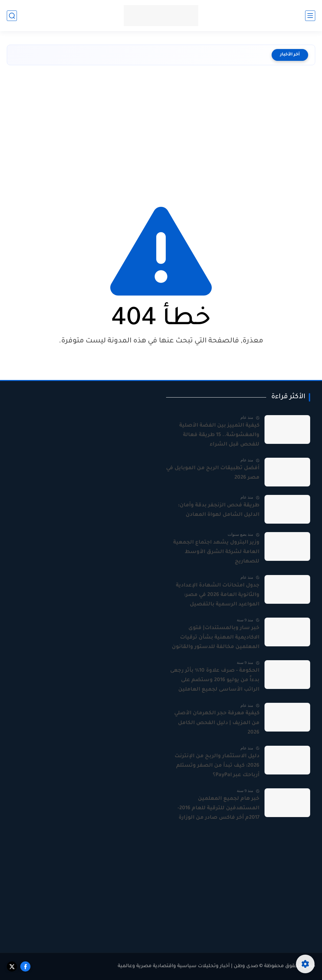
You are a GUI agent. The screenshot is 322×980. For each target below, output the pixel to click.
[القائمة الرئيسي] (310, 16)
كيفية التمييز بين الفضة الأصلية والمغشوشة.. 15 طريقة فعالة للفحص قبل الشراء (219, 435)
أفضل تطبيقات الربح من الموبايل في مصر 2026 (213, 473)
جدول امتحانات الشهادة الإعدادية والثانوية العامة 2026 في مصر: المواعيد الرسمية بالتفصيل (218, 595)
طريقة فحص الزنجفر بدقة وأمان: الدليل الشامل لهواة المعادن (219, 510)
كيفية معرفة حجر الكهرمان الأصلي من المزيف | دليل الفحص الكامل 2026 (217, 723)
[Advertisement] (161, 129)
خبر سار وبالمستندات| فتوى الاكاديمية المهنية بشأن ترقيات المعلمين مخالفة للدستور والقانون (216, 638)
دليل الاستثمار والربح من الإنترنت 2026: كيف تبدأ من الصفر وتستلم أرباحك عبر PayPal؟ (217, 766)
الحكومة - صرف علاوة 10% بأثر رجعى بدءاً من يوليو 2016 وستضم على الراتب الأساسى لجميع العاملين (215, 680)
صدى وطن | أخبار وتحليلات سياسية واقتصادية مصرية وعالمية (188, 966)
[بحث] (12, 16)
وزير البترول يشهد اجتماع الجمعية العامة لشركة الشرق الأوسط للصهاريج (216, 552)
